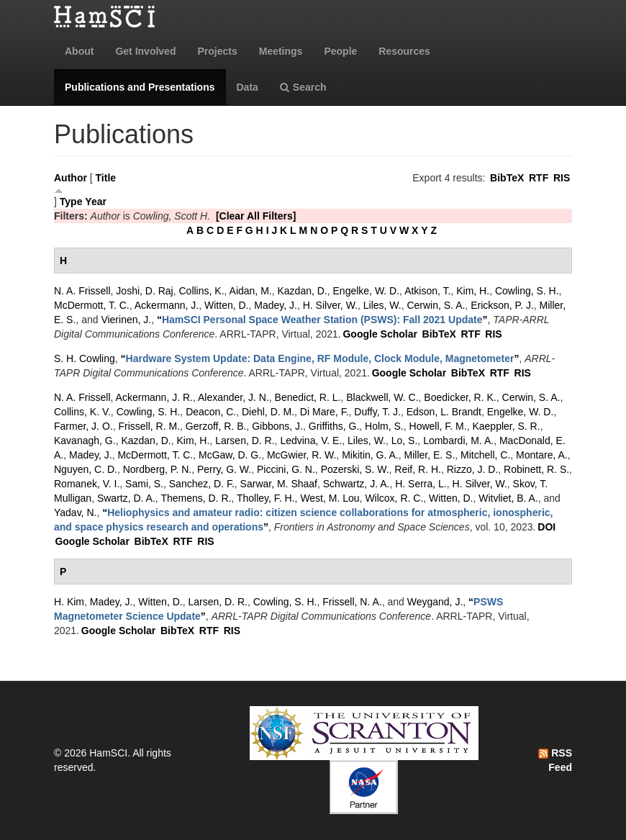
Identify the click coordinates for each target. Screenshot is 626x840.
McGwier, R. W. (301, 455)
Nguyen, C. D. (86, 469)
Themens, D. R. (196, 498)
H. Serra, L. (421, 484)
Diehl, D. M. (268, 412)
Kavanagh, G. (85, 441)
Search (303, 87)
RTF (539, 178)
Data (248, 87)
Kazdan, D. (302, 291)
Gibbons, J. (277, 426)
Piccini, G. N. (286, 469)
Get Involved (145, 51)
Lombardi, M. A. (458, 441)
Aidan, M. (251, 291)
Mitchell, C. (485, 455)
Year (96, 202)
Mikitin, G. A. (370, 455)
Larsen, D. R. (245, 441)
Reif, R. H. (418, 469)
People (340, 51)
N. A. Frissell (82, 291)
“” (322, 320)
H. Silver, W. (330, 305)
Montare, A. (542, 455)
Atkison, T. (427, 291)
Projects (217, 51)
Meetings (281, 51)
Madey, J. (276, 305)
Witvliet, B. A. (508, 498)
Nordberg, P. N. (157, 469)
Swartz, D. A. (126, 498)
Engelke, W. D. (367, 291)
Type (71, 202)
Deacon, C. (211, 412)
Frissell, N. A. (352, 602)
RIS (562, 178)
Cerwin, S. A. (436, 305)
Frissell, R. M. (149, 426)
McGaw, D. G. (230, 455)
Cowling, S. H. (527, 291)
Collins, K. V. (82, 412)
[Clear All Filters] (256, 216)
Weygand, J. (435, 602)
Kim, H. (473, 291)
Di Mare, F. (325, 412)
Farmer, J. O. (83, 426)
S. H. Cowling (85, 358)
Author (71, 178)
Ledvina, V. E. (311, 441)
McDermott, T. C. (92, 305)
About (79, 51)
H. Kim (69, 602)
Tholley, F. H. (266, 498)
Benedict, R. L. (308, 397)
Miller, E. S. (430, 455)
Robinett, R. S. (536, 469)
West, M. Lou (330, 498)
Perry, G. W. (224, 469)
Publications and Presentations (140, 87)
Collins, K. (202, 291)
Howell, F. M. (438, 426)
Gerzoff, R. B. (216, 426)
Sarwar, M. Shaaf (279, 484)
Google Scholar (380, 334)
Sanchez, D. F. (202, 484)
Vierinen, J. (126, 320)
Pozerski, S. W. (355, 469)
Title (106, 178)
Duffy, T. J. (377, 412)
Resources (404, 51)
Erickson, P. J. (502, 305)
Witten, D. (226, 305)
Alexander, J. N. (233, 397)
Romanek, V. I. (87, 484)
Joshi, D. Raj (144, 291)
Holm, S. (384, 426)
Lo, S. (405, 441)
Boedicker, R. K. (460, 397)
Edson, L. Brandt (444, 412)
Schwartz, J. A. (357, 484)
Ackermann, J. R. (154, 397)
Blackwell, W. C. (382, 397)
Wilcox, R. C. (394, 498)
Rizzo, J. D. (473, 469)
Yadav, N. (75, 512)
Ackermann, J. (167, 305)
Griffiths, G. (334, 426)
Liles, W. (382, 305)
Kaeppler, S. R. (506, 426)
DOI (546, 527)
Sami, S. (144, 484)
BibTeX (507, 178)
